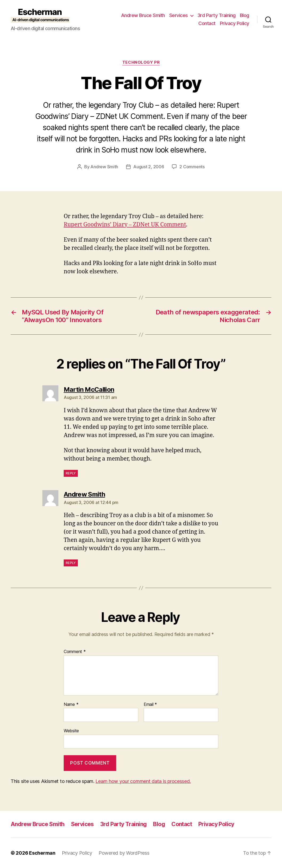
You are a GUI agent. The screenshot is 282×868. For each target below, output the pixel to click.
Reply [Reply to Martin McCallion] (71, 473)
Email (150, 705)
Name (71, 705)
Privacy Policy (235, 23)
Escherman (42, 853)
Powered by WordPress (124, 853)
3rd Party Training (217, 15)
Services (179, 15)
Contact (207, 23)
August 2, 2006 (149, 167)
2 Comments (192, 167)
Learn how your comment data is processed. (143, 781)
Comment (75, 652)
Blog (245, 15)
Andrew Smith (104, 167)
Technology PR (141, 62)
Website (71, 731)
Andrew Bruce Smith (143, 15)
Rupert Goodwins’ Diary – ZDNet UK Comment (125, 225)
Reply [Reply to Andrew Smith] (71, 563)
